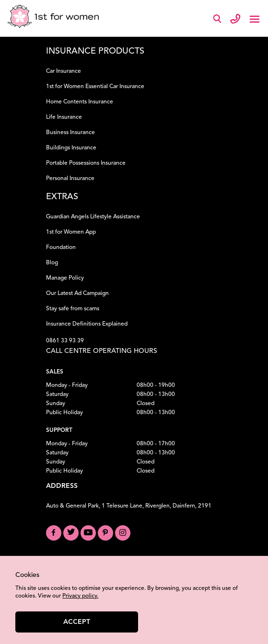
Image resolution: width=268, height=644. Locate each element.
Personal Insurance (70, 179)
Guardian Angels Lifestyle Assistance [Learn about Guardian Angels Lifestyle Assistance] (93, 217)
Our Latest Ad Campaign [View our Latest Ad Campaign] (77, 294)
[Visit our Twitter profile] (71, 533)
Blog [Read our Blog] (52, 263)
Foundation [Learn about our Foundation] (61, 248)
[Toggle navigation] (255, 18)
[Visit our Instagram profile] (123, 533)
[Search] (219, 21)
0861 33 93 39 (65, 341)
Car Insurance (64, 71)
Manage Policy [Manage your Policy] (65, 278)
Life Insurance (64, 117)
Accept (77, 622)
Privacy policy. (80, 596)
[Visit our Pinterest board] (105, 533)
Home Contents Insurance (80, 102)
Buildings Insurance (71, 148)
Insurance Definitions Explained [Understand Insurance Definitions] (87, 324)
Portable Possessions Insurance (86, 163)
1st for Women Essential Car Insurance (95, 87)
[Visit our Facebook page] (54, 533)
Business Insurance (70, 133)
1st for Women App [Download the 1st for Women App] (71, 232)
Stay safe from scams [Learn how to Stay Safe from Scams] (73, 309)
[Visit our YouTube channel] (88, 533)
